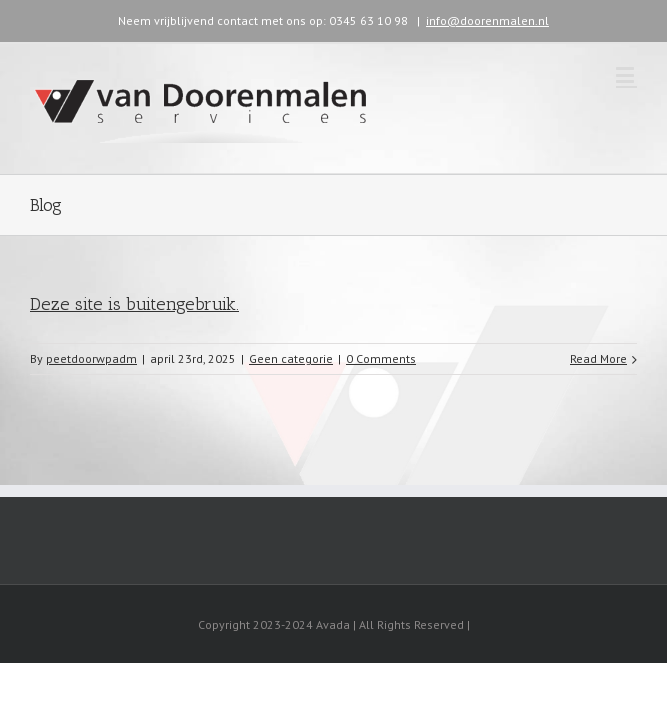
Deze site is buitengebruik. (134, 304)
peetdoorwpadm (91, 358)
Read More (598, 358)
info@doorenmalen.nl (487, 20)
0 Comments (381, 358)
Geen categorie (291, 358)
